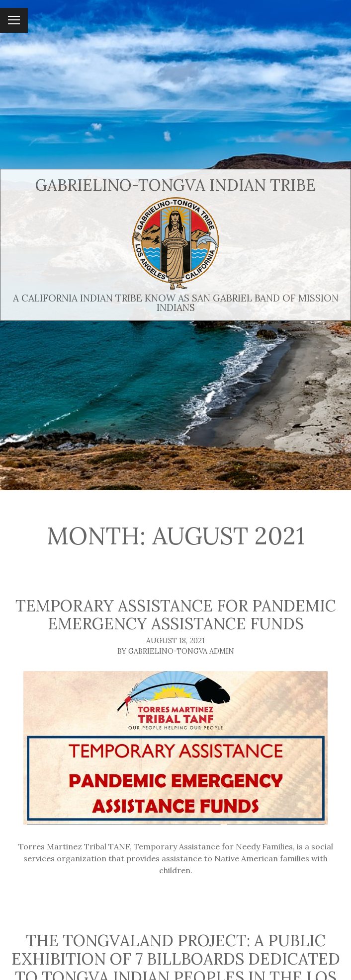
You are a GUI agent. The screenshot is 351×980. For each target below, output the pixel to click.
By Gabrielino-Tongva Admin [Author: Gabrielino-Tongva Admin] (176, 651)
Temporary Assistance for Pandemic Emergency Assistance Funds (176, 615)
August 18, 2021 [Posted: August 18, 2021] (175, 641)
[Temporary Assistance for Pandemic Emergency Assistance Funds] (175, 748)
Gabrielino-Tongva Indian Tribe (175, 185)
